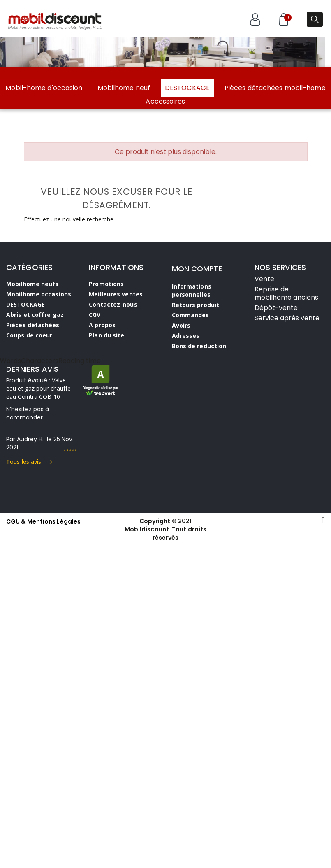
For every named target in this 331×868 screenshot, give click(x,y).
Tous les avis (29, 462)
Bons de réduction (199, 346)
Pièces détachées (33, 325)
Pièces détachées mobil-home (275, 88)
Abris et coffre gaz (35, 315)
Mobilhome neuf (124, 88)
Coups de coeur (29, 335)
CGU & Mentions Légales (43, 521)
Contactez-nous (113, 304)
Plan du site (106, 335)
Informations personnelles (192, 290)
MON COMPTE (197, 269)
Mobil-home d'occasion (44, 88)
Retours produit (196, 305)
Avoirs (181, 325)
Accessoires (165, 102)
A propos (102, 325)
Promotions (106, 284)
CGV (95, 315)
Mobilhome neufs (32, 284)
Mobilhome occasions (39, 294)
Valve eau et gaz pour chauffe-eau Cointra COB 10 (39, 388)
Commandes (191, 315)
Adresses (186, 336)
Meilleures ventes (116, 294)
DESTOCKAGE (187, 88)
